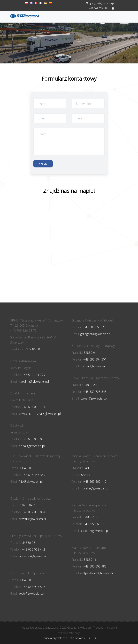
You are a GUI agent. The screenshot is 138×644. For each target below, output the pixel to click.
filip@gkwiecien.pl (31, 481)
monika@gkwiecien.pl (95, 488)
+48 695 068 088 (34, 439)
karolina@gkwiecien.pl (34, 381)
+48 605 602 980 (95, 566)
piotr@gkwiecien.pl (32, 593)
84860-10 (29, 468)
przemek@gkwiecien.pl (35, 556)
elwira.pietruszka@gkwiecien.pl (40, 414)
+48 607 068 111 (34, 407)
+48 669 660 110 (95, 481)
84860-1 (28, 580)
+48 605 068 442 (34, 549)
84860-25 (29, 543)
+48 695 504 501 (95, 359)
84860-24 (29, 505)
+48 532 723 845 (95, 392)
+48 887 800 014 (34, 512)
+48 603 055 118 (96, 8)
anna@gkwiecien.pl (32, 446)
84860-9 (89, 353)
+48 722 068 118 (95, 524)
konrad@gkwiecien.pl (95, 366)
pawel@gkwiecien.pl (94, 398)
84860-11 (90, 468)
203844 (85, 475)
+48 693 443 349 (34, 475)
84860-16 (90, 560)
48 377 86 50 (31, 349)
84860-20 (90, 385)
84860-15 (90, 517)
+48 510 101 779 (34, 375)
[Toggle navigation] (127, 18)
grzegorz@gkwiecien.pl (100, 3)
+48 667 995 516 (34, 587)
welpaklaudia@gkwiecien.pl (99, 573)
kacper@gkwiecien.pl (94, 531)
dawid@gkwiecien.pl (32, 519)
